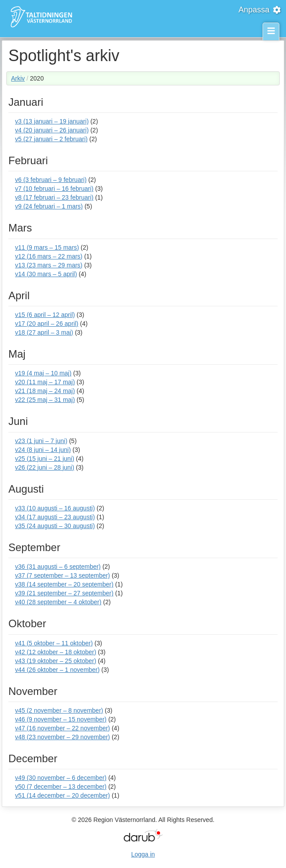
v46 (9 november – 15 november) (61, 719)
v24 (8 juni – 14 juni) (43, 450)
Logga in (143, 854)
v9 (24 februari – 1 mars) (49, 206)
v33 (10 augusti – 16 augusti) (55, 508)
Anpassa (260, 10)
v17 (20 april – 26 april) (47, 324)
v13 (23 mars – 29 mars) (49, 265)
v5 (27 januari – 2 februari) (51, 139)
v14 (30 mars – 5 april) (46, 274)
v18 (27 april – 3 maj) (44, 332)
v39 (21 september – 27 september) (64, 593)
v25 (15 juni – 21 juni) (45, 459)
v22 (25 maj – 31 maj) (45, 400)
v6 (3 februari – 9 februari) (51, 180)
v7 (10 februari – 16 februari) (54, 189)
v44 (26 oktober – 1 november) (57, 670)
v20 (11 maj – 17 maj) (45, 382)
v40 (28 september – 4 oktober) (58, 602)
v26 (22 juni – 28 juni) (45, 467)
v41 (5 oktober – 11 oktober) (54, 643)
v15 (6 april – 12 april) (45, 315)
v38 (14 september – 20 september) (64, 584)
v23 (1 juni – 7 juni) (41, 441)
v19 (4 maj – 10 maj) (43, 373)
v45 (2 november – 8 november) (59, 710)
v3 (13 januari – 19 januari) (52, 121)
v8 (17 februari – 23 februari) (54, 197)
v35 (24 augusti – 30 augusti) (55, 526)
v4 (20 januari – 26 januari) (52, 130)
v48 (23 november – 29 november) (63, 737)
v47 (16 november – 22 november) (63, 728)
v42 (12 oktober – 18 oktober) (56, 652)
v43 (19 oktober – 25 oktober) (56, 661)
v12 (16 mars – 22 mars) (49, 256)
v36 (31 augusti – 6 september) (58, 567)
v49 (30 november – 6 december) (61, 778)
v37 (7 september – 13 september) (63, 575)
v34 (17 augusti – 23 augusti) (55, 517)
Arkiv (18, 78)
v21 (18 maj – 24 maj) (45, 391)
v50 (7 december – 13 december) (61, 787)
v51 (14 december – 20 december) (63, 795)
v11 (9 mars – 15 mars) (47, 247)
